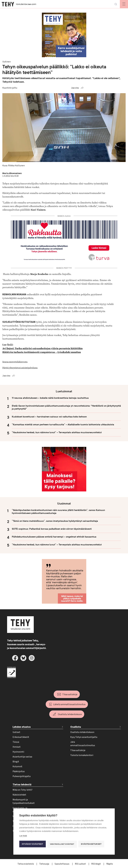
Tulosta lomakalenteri (82, 755)
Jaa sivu (75, 88)
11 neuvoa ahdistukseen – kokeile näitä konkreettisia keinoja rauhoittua (50, 398)
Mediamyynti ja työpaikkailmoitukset (24, 801)
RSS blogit (96, 864)
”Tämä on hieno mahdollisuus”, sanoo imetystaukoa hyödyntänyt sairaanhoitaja (55, 521)
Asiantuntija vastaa (22, 757)
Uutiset (16, 732)
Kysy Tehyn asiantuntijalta (84, 737)
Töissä (16, 742)
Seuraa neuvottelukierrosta (15, 362)
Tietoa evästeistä (26, 864)
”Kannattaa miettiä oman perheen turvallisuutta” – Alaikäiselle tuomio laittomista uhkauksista (63, 425)
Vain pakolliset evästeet (62, 844)
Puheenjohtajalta (22, 776)
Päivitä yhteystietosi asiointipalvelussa (20, 368)
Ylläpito (110, 864)
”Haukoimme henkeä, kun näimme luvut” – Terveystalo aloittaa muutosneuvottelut (57, 432)
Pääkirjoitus (19, 771)
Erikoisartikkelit (21, 737)
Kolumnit (17, 767)
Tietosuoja (44, 864)
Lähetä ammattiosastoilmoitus (69, 704)
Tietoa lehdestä (22, 785)
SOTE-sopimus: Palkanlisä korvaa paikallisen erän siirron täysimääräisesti (52, 529)
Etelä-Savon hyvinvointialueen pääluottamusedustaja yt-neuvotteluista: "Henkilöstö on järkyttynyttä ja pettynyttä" (66, 407)
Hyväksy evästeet (32, 844)
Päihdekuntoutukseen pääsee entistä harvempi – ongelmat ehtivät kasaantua (54, 537)
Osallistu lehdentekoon (70, 714)
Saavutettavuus (62, 864)
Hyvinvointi (18, 752)
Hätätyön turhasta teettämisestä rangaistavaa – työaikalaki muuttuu (42, 352)
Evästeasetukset (91, 844)
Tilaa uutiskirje (70, 694)
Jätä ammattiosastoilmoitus (83, 744)
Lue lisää (23, 836)
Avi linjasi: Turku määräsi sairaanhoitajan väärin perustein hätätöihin (42, 348)
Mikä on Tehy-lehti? (22, 790)
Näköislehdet (19, 795)
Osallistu (76, 727)
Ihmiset (17, 747)
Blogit (16, 762)
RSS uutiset (81, 864)
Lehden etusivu (22, 727)
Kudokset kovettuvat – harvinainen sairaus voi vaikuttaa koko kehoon (49, 417)
